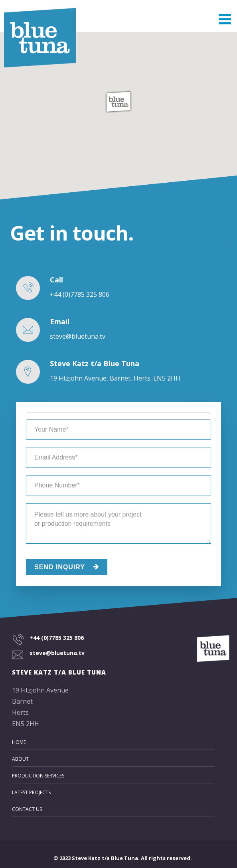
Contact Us (27, 809)
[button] (118, 102)
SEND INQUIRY (67, 567)
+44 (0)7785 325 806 (57, 638)
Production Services (38, 776)
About (20, 759)
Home (19, 742)
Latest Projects (31, 792)
